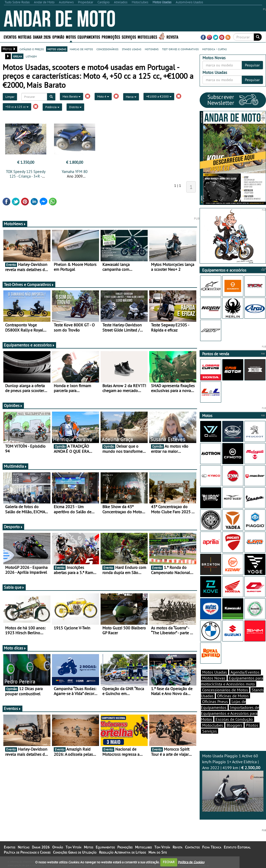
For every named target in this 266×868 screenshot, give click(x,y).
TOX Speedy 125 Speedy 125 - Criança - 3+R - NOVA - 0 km (26, 176)
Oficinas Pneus (215, 701)
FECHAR (169, 862)
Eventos (10, 37)
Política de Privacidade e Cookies (27, 852)
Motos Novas (214, 678)
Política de (191, 862)
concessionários (107, 49)
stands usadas (132, 49)
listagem (31, 56)
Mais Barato (72, 96)
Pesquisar (252, 65)
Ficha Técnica (212, 847)
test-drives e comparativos (180, 49)
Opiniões (13, 405)
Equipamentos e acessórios (29, 345)
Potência (52, 107)
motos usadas (57, 49)
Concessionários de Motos (225, 690)
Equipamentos (89, 37)
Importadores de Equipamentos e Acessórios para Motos (230, 713)
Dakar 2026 (42, 37)
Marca (131, 97)
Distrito (75, 107)
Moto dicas (15, 648)
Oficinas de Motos (233, 696)
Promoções (111, 37)
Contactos (192, 847)
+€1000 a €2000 (159, 96)
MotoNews (15, 224)
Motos (71, 37)
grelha (18, 56)
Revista (172, 37)
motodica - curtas (214, 49)
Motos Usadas (215, 672)
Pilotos (252, 725)
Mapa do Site (158, 852)
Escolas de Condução (234, 719)
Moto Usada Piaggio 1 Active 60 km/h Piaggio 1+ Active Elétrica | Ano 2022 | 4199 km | (233, 782)
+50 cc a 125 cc (17, 107)
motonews (152, 49)
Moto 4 (103, 96)
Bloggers (234, 725)
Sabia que (14, 587)
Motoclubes (147, 37)
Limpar (10, 97)
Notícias (25, 37)
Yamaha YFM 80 (75, 172)
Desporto (13, 527)
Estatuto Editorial (237, 847)
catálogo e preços (32, 49)
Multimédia (15, 466)
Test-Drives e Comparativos (29, 284)
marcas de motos (81, 49)
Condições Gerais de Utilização (75, 852)
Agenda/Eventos (245, 672)
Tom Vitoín (73, 847)
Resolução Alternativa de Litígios (122, 852)
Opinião (58, 37)
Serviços (129, 37)
